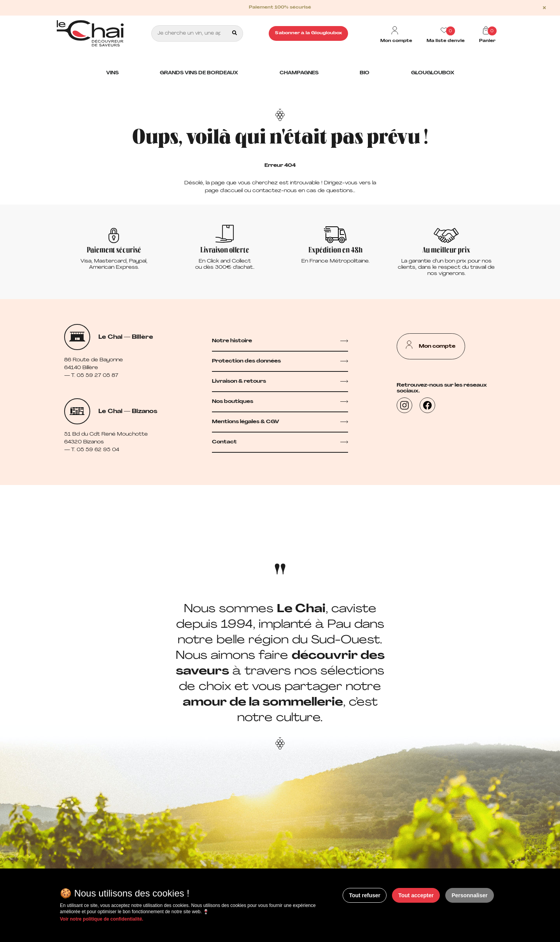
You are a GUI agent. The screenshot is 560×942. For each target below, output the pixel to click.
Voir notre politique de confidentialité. (101, 919)
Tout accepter (416, 895)
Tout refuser (365, 895)
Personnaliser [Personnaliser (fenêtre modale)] (470, 895)
